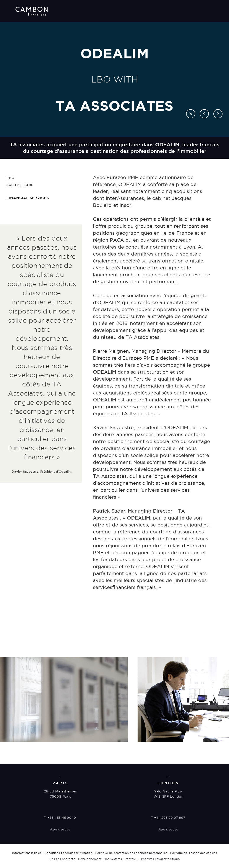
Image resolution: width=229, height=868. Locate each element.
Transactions (123, 7)
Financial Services (28, 198)
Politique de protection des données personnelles (131, 853)
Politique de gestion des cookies (193, 853)
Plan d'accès (60, 829)
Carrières (159, 7)
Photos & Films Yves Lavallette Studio (152, 859)
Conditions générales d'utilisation (68, 853)
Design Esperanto (62, 859)
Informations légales (27, 853)
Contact (134, 15)
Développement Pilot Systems (100, 859)
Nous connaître (80, 7)
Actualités (193, 7)
